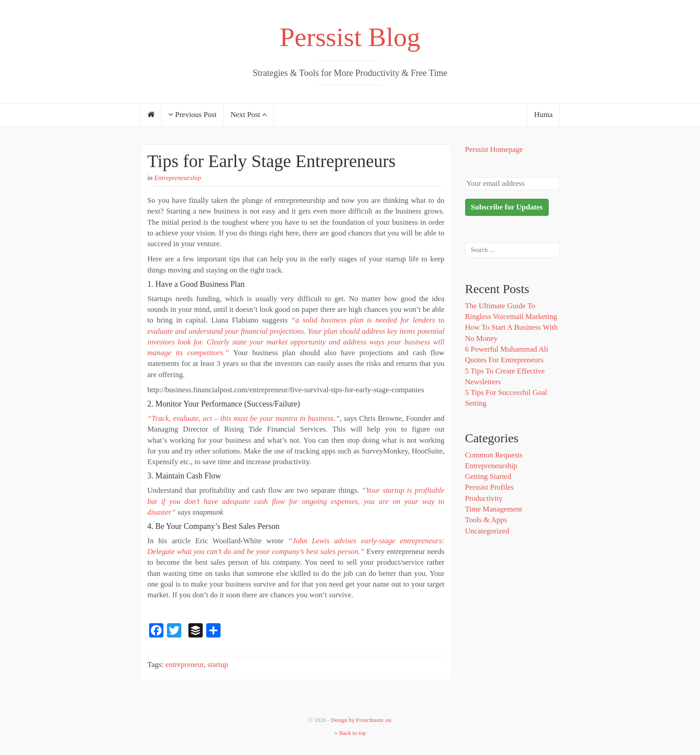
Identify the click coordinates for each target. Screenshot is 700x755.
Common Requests (494, 455)
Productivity (484, 498)
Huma (543, 115)
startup (218, 665)
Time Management (494, 509)
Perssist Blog (350, 37)
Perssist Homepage (494, 149)
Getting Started (488, 476)
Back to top (350, 733)
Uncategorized (487, 531)
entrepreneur (185, 665)
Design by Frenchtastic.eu (361, 720)
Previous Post (192, 115)
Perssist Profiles (490, 487)
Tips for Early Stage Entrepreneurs (271, 161)
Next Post (249, 115)
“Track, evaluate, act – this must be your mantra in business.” (244, 418)
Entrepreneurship (177, 178)
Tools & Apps (486, 520)
